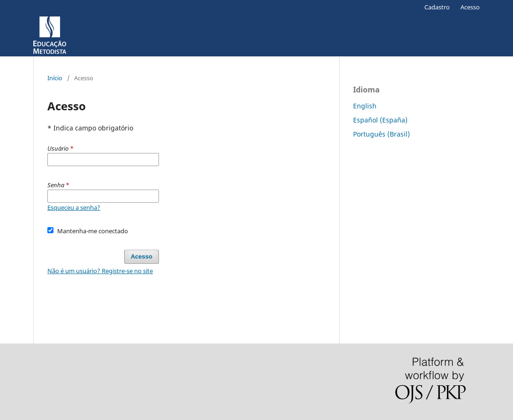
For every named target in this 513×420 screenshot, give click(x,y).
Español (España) (380, 120)
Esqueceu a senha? (74, 207)
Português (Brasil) (381, 134)
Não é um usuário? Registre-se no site (100, 271)
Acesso (470, 7)
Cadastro (437, 7)
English (365, 106)
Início (55, 78)
